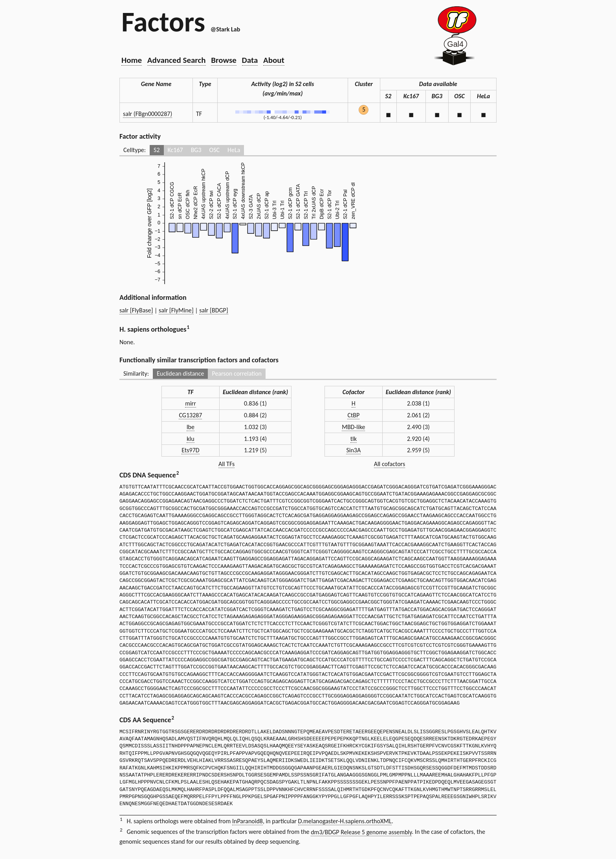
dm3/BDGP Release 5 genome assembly (361, 832)
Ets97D (190, 450)
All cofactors (390, 464)
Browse (224, 60)
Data (250, 60)
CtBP (353, 415)
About (274, 60)
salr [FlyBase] (136, 310)
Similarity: (136, 374)
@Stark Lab (225, 29)
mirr (191, 403)
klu (190, 439)
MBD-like (353, 427)
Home (132, 60)
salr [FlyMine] (176, 310)
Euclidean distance (181, 374)
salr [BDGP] (214, 310)
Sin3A (353, 450)
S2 (157, 150)
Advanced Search (177, 60)
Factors (163, 22)
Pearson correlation (237, 374)
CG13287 (190, 415)
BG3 (196, 150)
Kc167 (175, 150)
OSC (214, 150)
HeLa (234, 150)
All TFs (226, 464)
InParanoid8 (247, 821)
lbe (191, 427)
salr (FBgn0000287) (148, 114)
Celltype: (135, 150)
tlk (354, 439)
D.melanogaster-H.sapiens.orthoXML (345, 821)
